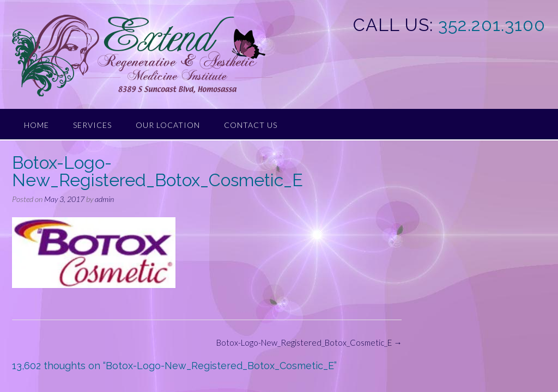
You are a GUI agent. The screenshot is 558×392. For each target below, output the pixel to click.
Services (92, 125)
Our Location (168, 125)
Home (37, 125)
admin (104, 199)
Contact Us (251, 125)
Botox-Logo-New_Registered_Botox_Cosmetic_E (309, 342)
